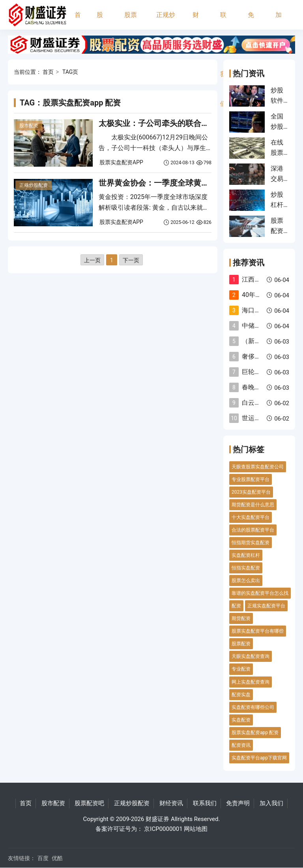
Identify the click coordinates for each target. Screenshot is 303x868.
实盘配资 (241, 720)
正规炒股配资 (166, 20)
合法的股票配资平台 (253, 530)
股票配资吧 (131, 20)
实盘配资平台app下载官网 (259, 758)
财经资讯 (196, 20)
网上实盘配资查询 (251, 682)
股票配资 (241, 644)
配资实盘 (241, 695)
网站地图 (196, 829)
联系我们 (223, 20)
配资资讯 (241, 745)
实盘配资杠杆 (246, 555)
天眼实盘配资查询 (251, 656)
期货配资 (241, 618)
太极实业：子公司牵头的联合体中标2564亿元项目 (187, 123)
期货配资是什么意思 (253, 505)
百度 (43, 858)
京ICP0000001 (163, 829)
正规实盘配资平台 (266, 606)
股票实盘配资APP (121, 162)
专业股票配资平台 (251, 479)
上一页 (92, 260)
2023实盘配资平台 (251, 492)
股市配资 (100, 20)
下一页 (131, 260)
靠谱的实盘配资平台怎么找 (260, 593)
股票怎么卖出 (246, 581)
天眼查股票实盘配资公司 (258, 467)
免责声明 (251, 20)
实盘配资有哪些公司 (253, 707)
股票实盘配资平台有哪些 (258, 631)
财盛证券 (157, 819)
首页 (78, 20)
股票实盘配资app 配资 (255, 733)
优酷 (57, 858)
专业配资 (241, 669)
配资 (236, 606)
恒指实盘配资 (246, 568)
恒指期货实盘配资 (251, 543)
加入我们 (279, 20)
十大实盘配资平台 (251, 517)
